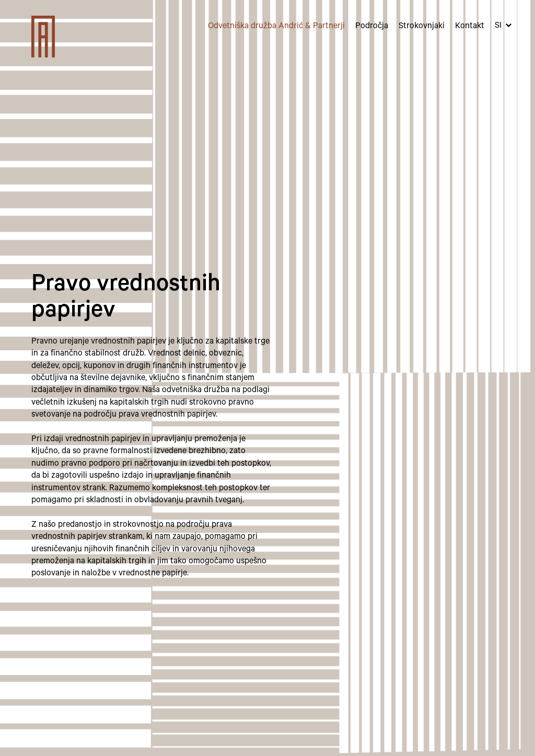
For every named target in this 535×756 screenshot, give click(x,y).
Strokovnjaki (422, 27)
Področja (372, 27)
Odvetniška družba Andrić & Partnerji (276, 27)
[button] (503, 26)
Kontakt (470, 27)
